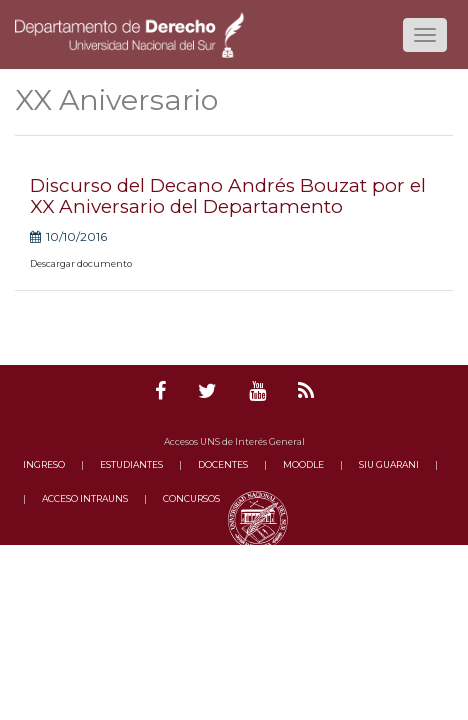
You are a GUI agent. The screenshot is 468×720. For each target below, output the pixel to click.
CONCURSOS (191, 498)
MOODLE (303, 464)
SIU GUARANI (389, 464)
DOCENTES (223, 464)
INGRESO (44, 464)
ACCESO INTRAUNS (85, 498)
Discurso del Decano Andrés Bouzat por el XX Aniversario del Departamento (228, 196)
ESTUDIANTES (131, 464)
